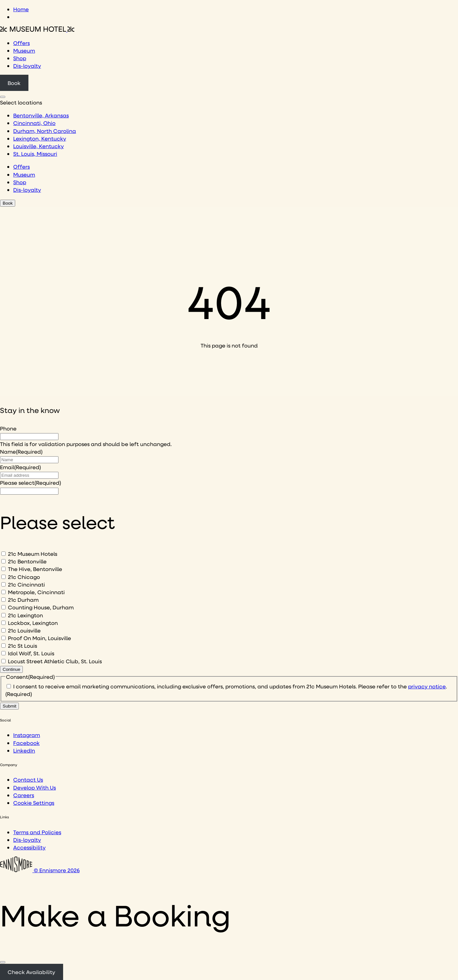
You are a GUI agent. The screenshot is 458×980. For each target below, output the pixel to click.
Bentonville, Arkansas (41, 115)
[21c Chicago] (3, 577)
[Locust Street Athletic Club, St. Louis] (3, 661)
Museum (24, 50)
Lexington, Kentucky (40, 138)
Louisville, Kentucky (38, 146)
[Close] (3, 962)
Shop (20, 58)
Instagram (27, 735)
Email (20, 467)
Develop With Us (35, 787)
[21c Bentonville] (3, 561)
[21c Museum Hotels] (3, 554)
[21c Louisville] (3, 630)
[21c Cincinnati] (3, 584)
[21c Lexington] (3, 615)
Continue (11, 669)
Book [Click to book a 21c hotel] (14, 83)
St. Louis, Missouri (35, 154)
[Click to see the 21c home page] (37, 30)
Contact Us (28, 779)
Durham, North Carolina (45, 131)
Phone (8, 428)
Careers (24, 795)
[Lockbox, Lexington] (3, 623)
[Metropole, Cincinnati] (3, 592)
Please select (31, 483)
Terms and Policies (37, 832)
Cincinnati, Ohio (34, 123)
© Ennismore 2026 (40, 870)
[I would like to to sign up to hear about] (29, 491)
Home (21, 9)
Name (21, 451)
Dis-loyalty (27, 66)
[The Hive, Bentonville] (3, 569)
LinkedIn (24, 750)
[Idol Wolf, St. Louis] (3, 653)
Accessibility (29, 847)
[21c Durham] (3, 600)
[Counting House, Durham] (3, 607)
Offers (21, 43)
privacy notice (427, 686)
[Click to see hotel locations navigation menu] (3, 97)
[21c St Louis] (3, 646)
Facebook (26, 743)
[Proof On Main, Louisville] (3, 638)
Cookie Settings (34, 803)
